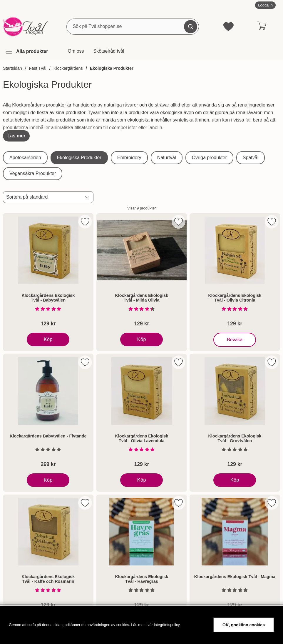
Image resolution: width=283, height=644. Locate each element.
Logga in (265, 5)
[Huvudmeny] (27, 52)
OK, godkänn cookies (244, 625)
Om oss (76, 51)
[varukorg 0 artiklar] (262, 26)
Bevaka (235, 340)
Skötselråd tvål (109, 51)
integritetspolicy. (167, 625)
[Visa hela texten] (16, 136)
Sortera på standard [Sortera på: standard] (27, 197)
